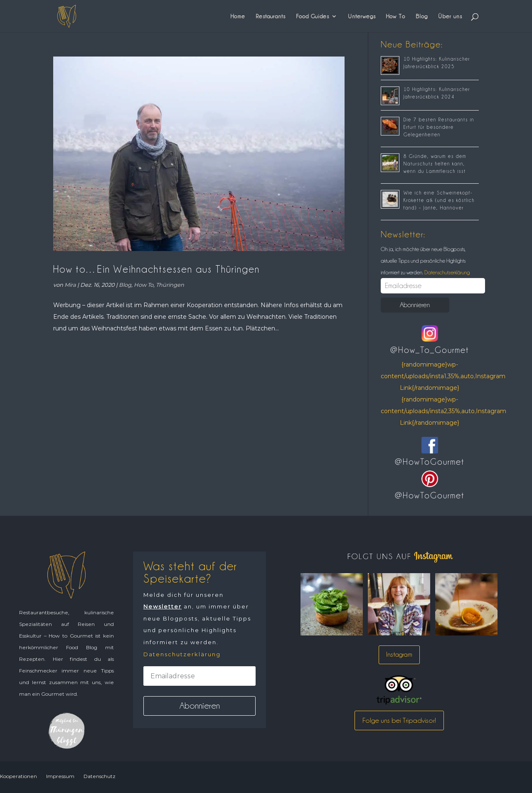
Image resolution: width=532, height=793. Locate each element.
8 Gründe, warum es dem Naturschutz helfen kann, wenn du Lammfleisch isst (435, 164)
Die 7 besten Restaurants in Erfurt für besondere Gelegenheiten (439, 127)
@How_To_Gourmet (430, 350)
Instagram (399, 654)
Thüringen (170, 285)
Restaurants (271, 16)
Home (238, 16)
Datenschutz (100, 776)
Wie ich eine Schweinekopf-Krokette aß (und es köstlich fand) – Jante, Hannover (439, 200)
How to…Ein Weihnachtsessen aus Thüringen (156, 269)
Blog (422, 16)
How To (396, 16)
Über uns (450, 16)
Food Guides (313, 16)
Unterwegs (362, 16)
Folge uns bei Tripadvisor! (399, 720)
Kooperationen (18, 776)
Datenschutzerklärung (446, 272)
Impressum (60, 776)
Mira (70, 285)
